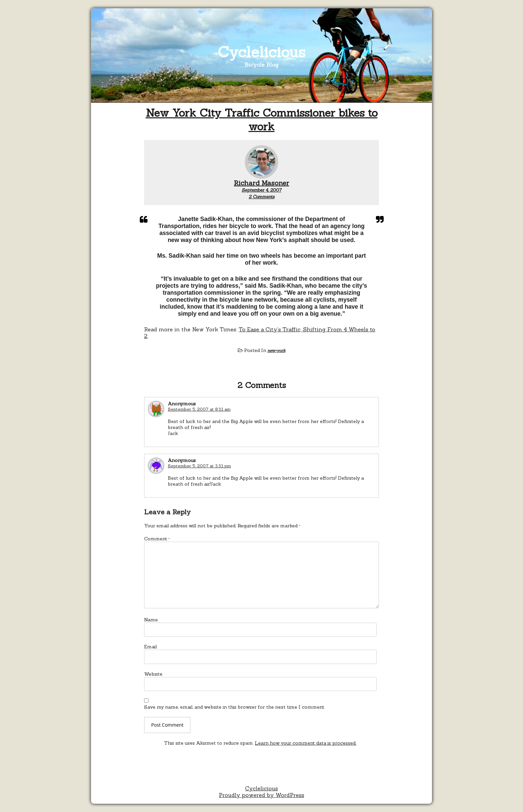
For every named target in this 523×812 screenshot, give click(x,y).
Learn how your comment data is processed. (306, 743)
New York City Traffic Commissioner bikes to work (262, 120)
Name (151, 620)
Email (150, 647)
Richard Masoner (261, 183)
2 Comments (262, 197)
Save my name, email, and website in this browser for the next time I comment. (234, 707)
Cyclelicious (262, 52)
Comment (157, 539)
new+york (277, 350)
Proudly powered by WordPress (261, 795)
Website (153, 674)
